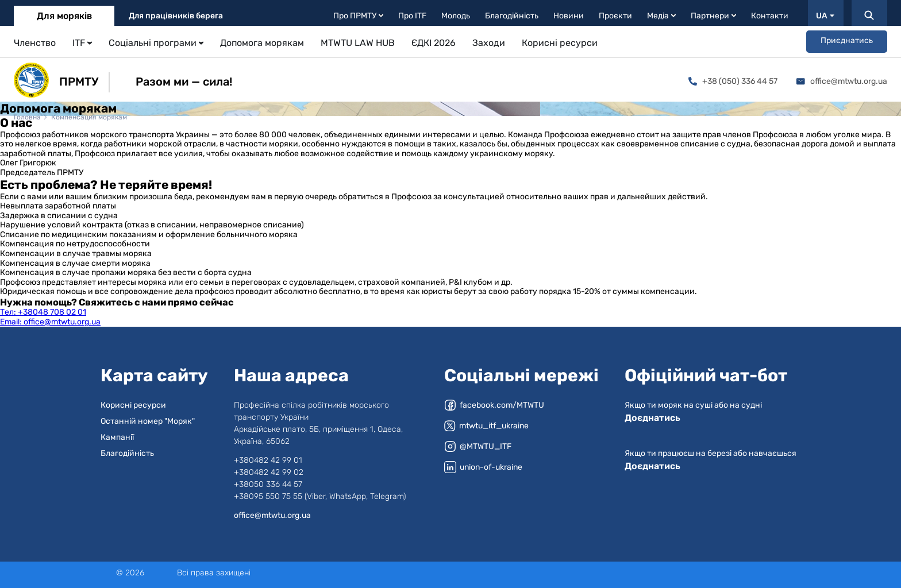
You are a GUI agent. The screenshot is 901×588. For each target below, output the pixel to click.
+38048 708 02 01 (43, 312)
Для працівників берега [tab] (176, 16)
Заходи (489, 43)
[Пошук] (869, 13)
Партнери (713, 16)
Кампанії (117, 437)
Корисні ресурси (560, 43)
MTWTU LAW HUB (358, 43)
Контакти (770, 16)
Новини (569, 16)
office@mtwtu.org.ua (842, 81)
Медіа (661, 16)
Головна (27, 117)
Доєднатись (652, 418)
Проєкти (615, 16)
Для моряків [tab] (64, 16)
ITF (82, 43)
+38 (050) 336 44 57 (733, 81)
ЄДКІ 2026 (434, 43)
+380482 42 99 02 (269, 472)
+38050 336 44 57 (268, 484)
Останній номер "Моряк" (148, 421)
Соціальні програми (156, 43)
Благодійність (512, 16)
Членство (35, 43)
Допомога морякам (262, 43)
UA (825, 16)
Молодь (456, 16)
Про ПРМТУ (358, 16)
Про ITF (412, 16)
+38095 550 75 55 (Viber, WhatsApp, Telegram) (320, 496)
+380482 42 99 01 (268, 460)
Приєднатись (847, 40)
